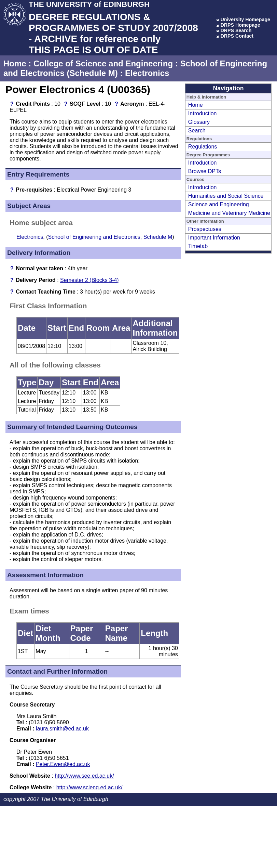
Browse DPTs (205, 171)
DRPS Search (236, 30)
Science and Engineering (219, 204)
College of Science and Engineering (103, 63)
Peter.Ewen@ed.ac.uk (63, 764)
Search (197, 131)
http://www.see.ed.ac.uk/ (84, 776)
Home (15, 63)
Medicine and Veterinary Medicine (229, 213)
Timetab (198, 246)
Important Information (214, 238)
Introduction (203, 113)
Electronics (147, 73)
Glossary (199, 122)
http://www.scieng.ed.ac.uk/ (89, 787)
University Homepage (245, 20)
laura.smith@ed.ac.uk (62, 729)
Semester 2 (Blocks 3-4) (89, 280)
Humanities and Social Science (226, 196)
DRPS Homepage (240, 25)
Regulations (203, 147)
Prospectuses (205, 229)
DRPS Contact (237, 36)
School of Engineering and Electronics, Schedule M (110, 237)
